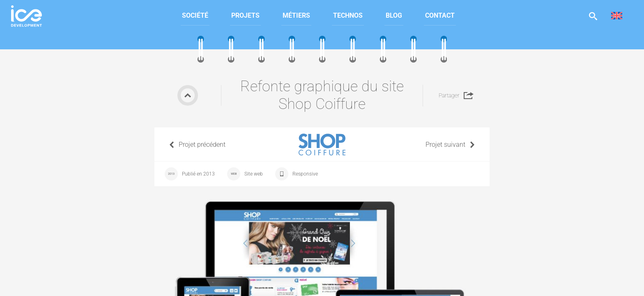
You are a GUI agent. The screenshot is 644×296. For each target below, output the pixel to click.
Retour (188, 95)
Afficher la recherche (593, 16)
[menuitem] (195, 16)
